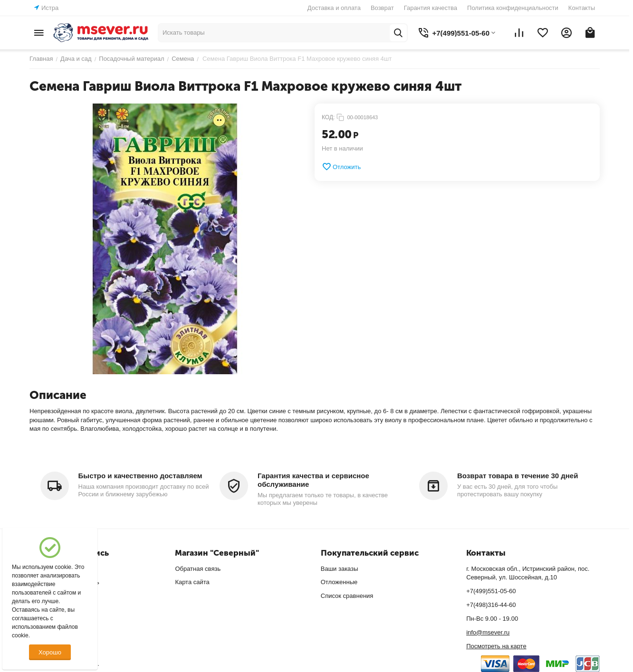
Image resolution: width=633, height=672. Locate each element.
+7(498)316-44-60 (491, 605)
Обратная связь (198, 569)
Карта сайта (192, 582)
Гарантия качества (431, 8)
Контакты (582, 8)
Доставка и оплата (334, 8)
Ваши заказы (340, 569)
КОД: (328, 117)
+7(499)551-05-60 (491, 591)
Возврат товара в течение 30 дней (518, 476)
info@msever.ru (488, 632)
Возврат (382, 8)
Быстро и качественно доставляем (140, 476)
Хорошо (50, 652)
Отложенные (339, 582)
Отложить (341, 167)
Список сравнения (347, 596)
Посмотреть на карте (496, 646)
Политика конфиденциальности (513, 8)
